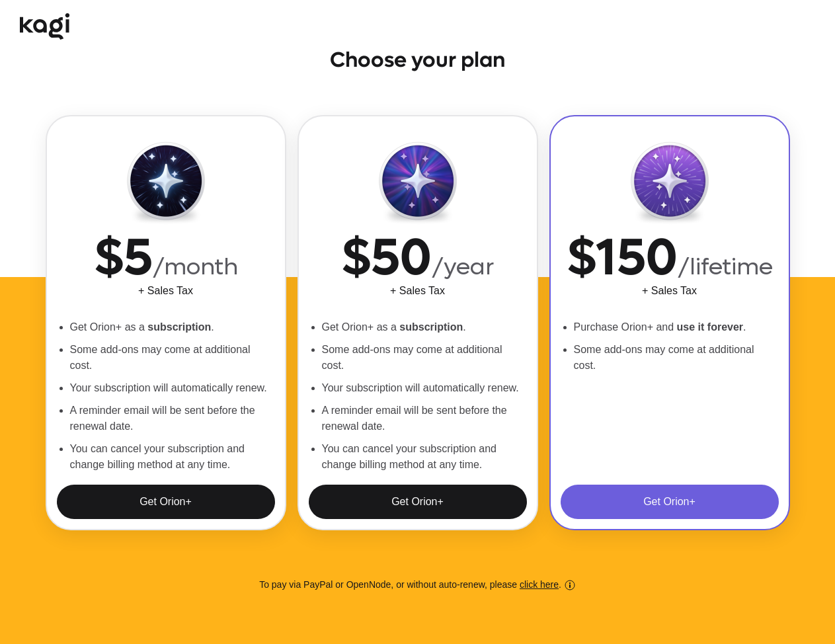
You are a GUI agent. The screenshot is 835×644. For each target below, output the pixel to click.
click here (539, 584)
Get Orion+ (166, 502)
